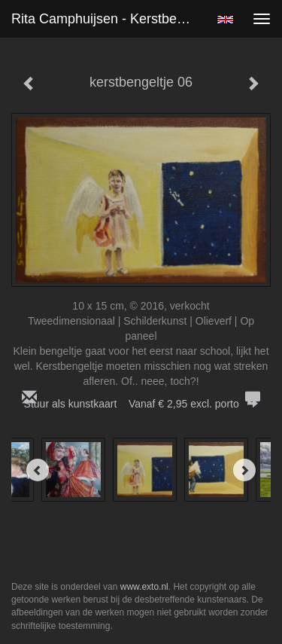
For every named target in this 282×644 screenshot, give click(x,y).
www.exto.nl (144, 587)
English (225, 20)
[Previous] (38, 470)
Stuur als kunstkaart (141, 404)
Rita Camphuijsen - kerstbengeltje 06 (108, 19)
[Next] (244, 470)
